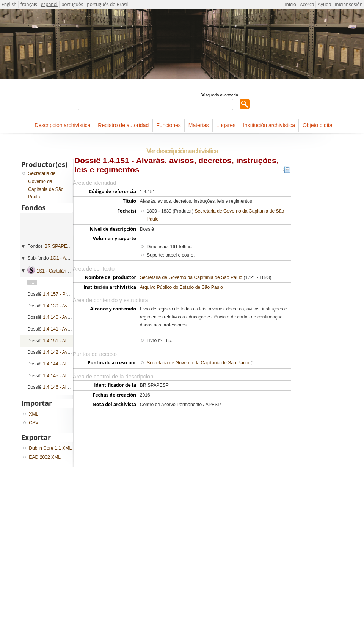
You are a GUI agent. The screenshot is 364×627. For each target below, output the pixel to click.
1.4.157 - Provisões (63, 294)
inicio (291, 4)
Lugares (226, 125)
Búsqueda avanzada (219, 95)
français (29, 4)
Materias (199, 125)
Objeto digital (318, 125)
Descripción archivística (62, 125)
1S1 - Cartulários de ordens (65, 271)
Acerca (307, 4)
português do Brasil (107, 4)
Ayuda (324, 4)
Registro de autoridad (123, 125)
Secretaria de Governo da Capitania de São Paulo (191, 277)
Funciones (169, 125)
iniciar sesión (349, 4)
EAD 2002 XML (45, 457)
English (9, 4)
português (72, 4)
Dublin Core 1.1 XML (50, 448)
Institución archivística (269, 125)
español (49, 4)
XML (34, 414)
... (32, 282)
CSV (34, 423)
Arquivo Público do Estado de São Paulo (181, 287)
